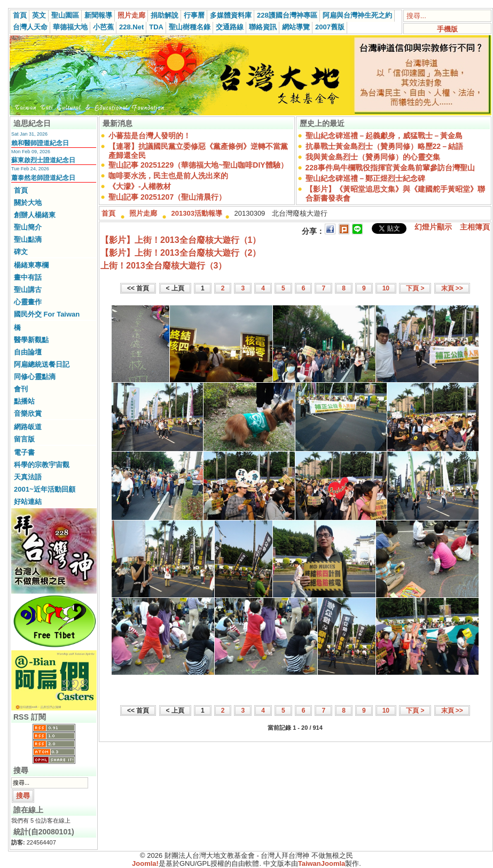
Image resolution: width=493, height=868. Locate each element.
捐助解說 (165, 15)
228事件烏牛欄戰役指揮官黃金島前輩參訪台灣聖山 (390, 168)
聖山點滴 (28, 239)
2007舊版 (330, 27)
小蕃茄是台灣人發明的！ (150, 136)
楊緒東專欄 (31, 265)
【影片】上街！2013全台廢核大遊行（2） (181, 253)
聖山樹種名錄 (190, 27)
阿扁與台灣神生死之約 (357, 15)
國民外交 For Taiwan (47, 314)
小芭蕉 (103, 27)
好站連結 (28, 502)
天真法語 (28, 477)
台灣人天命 (30, 27)
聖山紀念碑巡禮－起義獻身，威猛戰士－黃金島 (384, 136)
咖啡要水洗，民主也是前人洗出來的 (168, 176)
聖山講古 (28, 290)
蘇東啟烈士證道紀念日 (43, 160)
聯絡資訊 (263, 27)
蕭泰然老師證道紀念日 (43, 178)
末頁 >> (452, 288)
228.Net (131, 27)
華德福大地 (70, 27)
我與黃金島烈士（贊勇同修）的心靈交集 (373, 157)
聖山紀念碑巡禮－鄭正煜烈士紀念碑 (365, 178)
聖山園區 (65, 15)
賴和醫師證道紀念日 (40, 143)
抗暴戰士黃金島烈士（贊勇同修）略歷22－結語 (385, 146)
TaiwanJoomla (322, 863)
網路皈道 (28, 427)
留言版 (24, 439)
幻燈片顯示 (433, 227)
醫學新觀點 (31, 340)
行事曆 (194, 15)
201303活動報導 (197, 213)
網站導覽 (296, 27)
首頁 (20, 15)
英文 (39, 15)
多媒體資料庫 (231, 15)
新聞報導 (98, 15)
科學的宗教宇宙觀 (42, 465)
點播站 (24, 401)
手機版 (447, 29)
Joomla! (145, 863)
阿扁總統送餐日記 (42, 364)
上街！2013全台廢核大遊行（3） (164, 266)
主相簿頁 (475, 227)
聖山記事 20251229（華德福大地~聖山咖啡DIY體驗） (198, 165)
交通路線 (230, 27)
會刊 (21, 389)
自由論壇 (28, 352)
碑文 (21, 252)
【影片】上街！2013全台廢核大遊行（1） (181, 240)
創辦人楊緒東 (35, 215)
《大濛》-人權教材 (140, 186)
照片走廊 (131, 15)
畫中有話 (28, 277)
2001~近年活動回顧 (45, 489)
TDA (156, 27)
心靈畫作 (28, 302)
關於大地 (28, 203)
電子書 (24, 452)
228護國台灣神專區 (287, 15)
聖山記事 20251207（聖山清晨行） (167, 197)
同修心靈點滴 (35, 377)
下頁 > (415, 288)
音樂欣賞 (28, 413)
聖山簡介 (28, 227)
